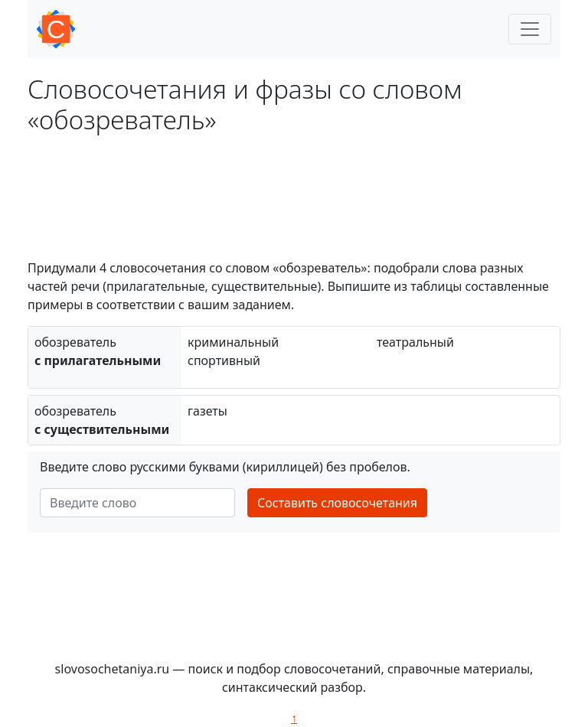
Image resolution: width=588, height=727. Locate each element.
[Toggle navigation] (530, 29)
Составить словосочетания (337, 503)
